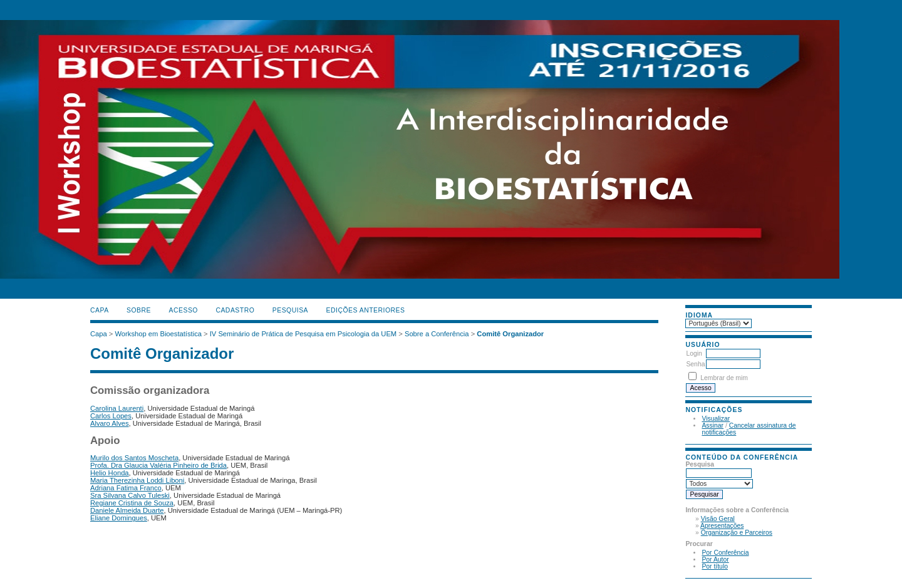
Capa (100, 310)
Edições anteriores (366, 310)
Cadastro (235, 310)
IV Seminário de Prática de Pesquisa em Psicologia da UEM (303, 334)
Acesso (184, 310)
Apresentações (722, 526)
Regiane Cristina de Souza (132, 503)
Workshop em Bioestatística (158, 334)
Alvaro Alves (110, 423)
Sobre (139, 310)
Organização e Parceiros (737, 533)
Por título (715, 566)
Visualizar (716, 419)
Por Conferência (725, 553)
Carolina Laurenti (117, 408)
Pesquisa (290, 310)
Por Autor (715, 560)
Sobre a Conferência (437, 334)
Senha (695, 364)
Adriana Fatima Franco (126, 488)
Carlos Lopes (111, 416)
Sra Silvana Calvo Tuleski (130, 495)
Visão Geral (718, 519)
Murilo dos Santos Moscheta (134, 458)
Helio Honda (110, 473)
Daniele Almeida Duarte (127, 510)
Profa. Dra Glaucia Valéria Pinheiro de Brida (158, 465)
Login (694, 353)
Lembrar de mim (724, 378)
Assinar (713, 426)
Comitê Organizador (510, 334)
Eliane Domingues (119, 518)
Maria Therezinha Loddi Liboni (137, 480)
